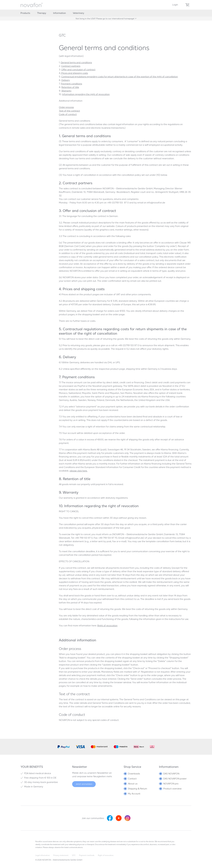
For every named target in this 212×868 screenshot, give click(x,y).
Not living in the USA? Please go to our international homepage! (105, 19)
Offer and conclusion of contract (78, 70)
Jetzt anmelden (84, 784)
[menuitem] (175, 5)
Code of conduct (68, 114)
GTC (74, 855)
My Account (132, 794)
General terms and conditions (76, 62)
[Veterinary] (78, 13)
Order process (66, 107)
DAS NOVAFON (169, 774)
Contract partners (71, 66)
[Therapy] (42, 13)
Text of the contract (69, 111)
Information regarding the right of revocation (86, 94)
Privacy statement (61, 855)
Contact (130, 779)
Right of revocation (107, 626)
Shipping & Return (136, 789)
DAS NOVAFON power (173, 779)
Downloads (132, 774)
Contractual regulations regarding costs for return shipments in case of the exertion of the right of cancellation (120, 77)
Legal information (43, 855)
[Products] (25, 13)
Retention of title (70, 87)
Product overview (170, 789)
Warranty (66, 91)
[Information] (59, 13)
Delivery (66, 80)
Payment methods (87, 855)
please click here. (79, 471)
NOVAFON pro (169, 784)
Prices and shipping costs (74, 73)
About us (131, 784)
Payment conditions (71, 84)
